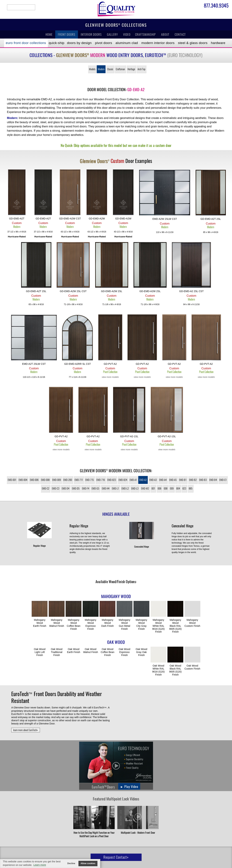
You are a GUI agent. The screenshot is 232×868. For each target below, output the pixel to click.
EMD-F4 (86, 488)
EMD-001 (12, 480)
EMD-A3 (153, 480)
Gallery (112, 34)
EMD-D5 (76, 488)
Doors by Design (79, 43)
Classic (110, 69)
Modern (101, 69)
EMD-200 (68, 480)
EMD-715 (90, 480)
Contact (180, 34)
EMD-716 (101, 480)
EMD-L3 (135, 488)
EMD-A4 (163, 480)
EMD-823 (112, 480)
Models (92, 69)
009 (172, 488)
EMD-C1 (223, 480)
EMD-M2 (145, 488)
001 (153, 488)
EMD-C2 (46, 488)
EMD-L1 (115, 488)
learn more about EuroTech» (26, 730)
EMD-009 (57, 480)
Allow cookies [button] (88, 863)
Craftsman (120, 69)
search (21, 7)
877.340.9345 (216, 6)
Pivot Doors (104, 43)
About (165, 34)
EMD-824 (123, 480)
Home (49, 34)
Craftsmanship (145, 34)
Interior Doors (91, 34)
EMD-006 (34, 480)
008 (166, 488)
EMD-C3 (56, 488)
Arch (141, 69)
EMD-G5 (95, 488)
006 (159, 488)
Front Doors (67, 34)
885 (191, 488)
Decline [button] (71, 863)
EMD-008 (45, 480)
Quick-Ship (57, 43)
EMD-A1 (133, 480)
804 (178, 488)
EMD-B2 (193, 480)
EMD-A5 (173, 480)
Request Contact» (116, 857)
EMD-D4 (66, 488)
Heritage (131, 69)
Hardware (218, 43)
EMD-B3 (203, 480)
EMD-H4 (106, 488)
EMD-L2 (125, 488)
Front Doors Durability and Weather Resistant (56, 697)
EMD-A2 (143, 480)
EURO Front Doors (26, 43)
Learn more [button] (40, 865)
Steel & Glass (193, 43)
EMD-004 (23, 480)
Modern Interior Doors (158, 43)
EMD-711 (79, 480)
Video (127, 34)
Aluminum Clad (127, 43)
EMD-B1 (183, 480)
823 (184, 488)
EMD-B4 (213, 480)
